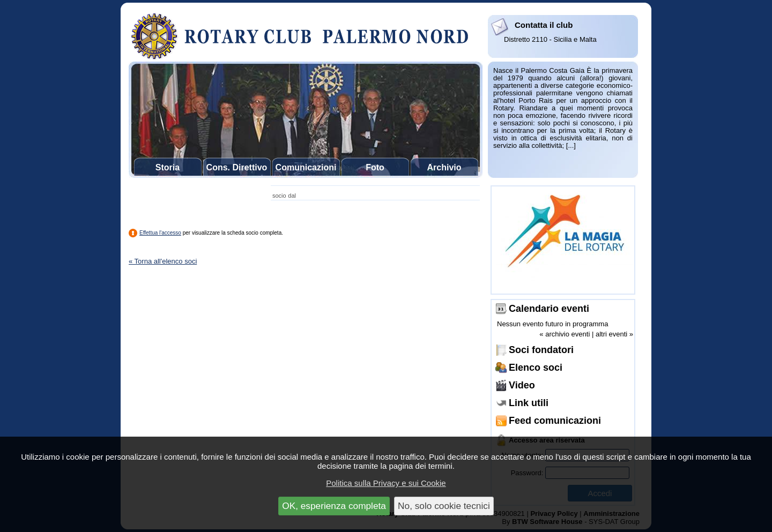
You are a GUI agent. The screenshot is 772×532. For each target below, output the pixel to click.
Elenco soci (536, 368)
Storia (168, 167)
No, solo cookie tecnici (444, 506)
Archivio (444, 167)
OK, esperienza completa (334, 506)
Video (522, 385)
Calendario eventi (549, 309)
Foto (375, 167)
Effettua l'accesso (160, 233)
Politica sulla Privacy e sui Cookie (386, 483)
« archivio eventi (565, 334)
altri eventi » (614, 334)
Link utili (529, 403)
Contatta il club (544, 25)
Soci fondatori (541, 350)
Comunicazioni (306, 167)
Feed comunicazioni (555, 421)
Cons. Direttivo (237, 167)
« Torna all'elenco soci (163, 261)
